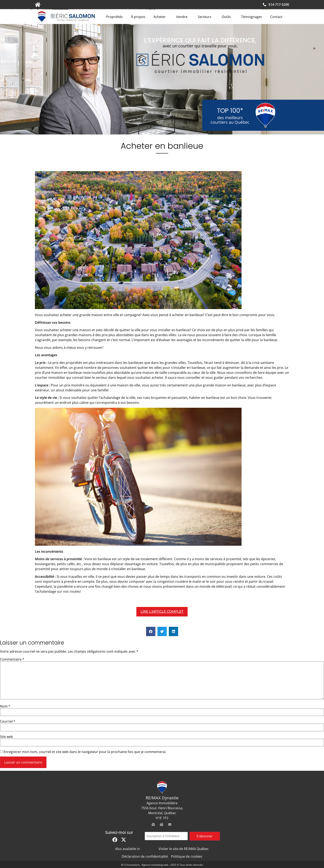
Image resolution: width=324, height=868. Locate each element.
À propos (138, 17)
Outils (227, 17)
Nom (5, 706)
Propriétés (114, 17)
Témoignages (252, 17)
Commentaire (12, 659)
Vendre (183, 17)
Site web (7, 737)
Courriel (8, 721)
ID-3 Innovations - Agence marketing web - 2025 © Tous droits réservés (162, 865)
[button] (151, 631)
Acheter (161, 17)
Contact (276, 17)
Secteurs (206, 17)
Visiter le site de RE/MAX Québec (184, 849)
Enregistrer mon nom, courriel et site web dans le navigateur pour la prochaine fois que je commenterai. (85, 752)
